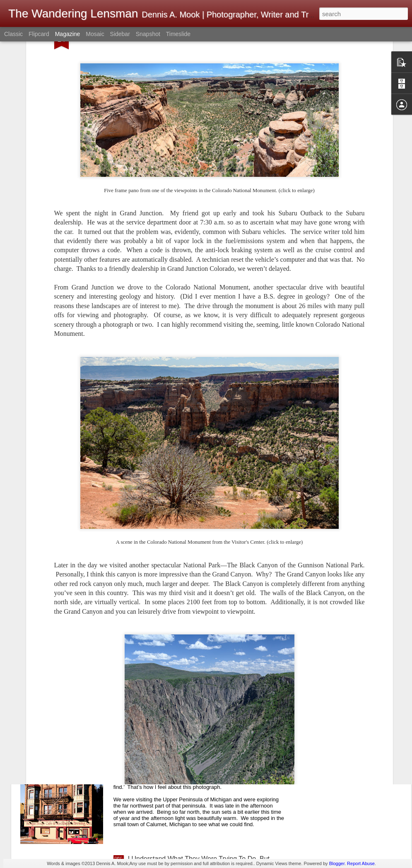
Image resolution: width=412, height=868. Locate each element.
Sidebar (120, 34)
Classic (13, 34)
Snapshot (148, 34)
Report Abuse (361, 863)
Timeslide (178, 34)
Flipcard (39, 34)
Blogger (337, 863)
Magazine (68, 34)
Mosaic (95, 34)
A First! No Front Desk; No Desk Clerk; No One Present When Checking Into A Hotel (197, 674)
